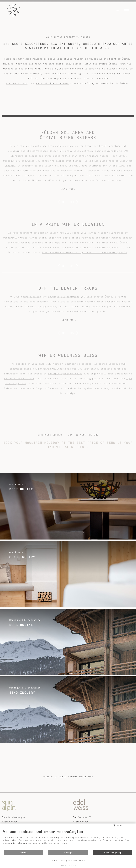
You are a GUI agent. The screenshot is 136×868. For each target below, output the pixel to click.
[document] (68, 840)
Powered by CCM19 (68, 865)
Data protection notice (73, 860)
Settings (68, 853)
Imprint (55, 860)
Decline (24, 853)
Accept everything (112, 853)
